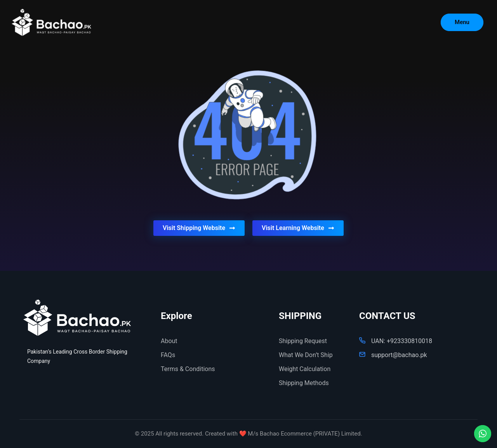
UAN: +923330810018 (402, 341)
